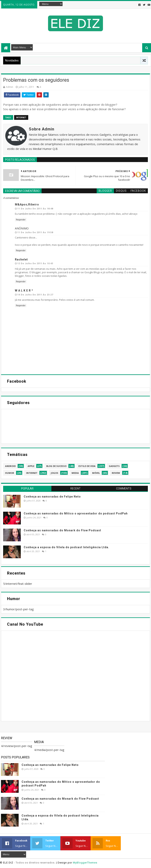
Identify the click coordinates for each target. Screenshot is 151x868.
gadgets (114, 466)
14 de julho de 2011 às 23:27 (35, 295)
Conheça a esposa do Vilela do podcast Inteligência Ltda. (66, 547)
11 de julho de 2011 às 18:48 (35, 209)
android (10, 466)
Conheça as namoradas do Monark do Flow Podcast (62, 530)
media (75, 473)
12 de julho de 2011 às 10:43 (35, 264)
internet (21, 117)
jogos (55, 473)
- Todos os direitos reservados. (35, 863)
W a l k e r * (24, 291)
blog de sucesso (56, 466)
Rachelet (21, 259)
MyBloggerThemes (85, 863)
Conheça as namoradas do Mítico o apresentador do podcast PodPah (76, 513)
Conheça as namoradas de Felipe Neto (52, 497)
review (116, 473)
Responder (21, 220)
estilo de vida (87, 466)
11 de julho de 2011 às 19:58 (35, 232)
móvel (96, 473)
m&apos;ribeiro (27, 204)
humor (10, 473)
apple (31, 466)
